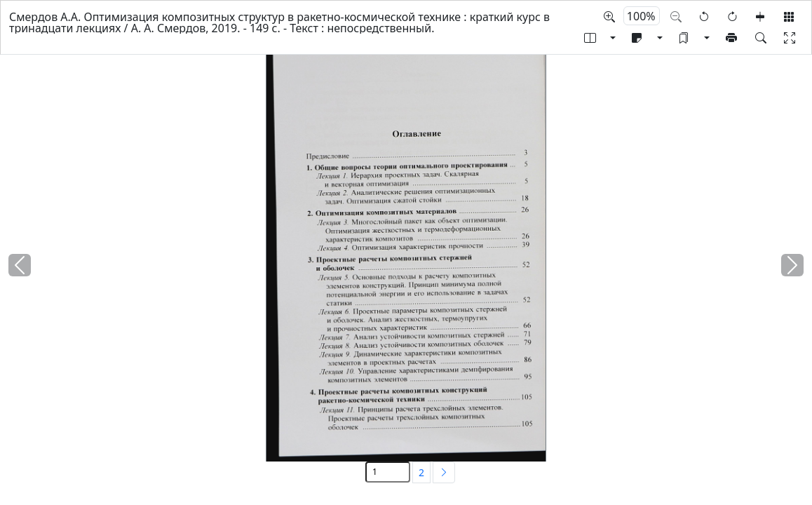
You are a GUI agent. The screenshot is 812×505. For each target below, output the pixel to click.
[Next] (444, 472)
